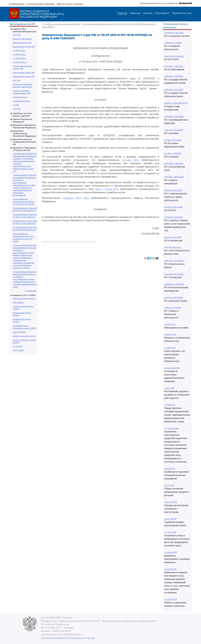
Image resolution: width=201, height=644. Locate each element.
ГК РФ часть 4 (19, 62)
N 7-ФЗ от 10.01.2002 (173, 140)
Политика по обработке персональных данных (68, 638)
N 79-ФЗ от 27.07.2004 (174, 76)
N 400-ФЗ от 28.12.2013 (174, 33)
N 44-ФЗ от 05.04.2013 (174, 274)
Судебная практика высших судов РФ (62, 24)
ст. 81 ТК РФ (169, 388)
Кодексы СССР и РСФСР (24, 295)
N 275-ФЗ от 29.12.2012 (174, 90)
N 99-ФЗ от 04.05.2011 (173, 190)
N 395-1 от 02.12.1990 (173, 308)
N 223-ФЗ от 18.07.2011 (173, 217)
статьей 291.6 (131, 160)
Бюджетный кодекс (22, 39)
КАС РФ (17, 80)
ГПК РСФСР (18, 302)
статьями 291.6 (72, 198)
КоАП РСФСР (19, 332)
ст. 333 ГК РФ (170, 324)
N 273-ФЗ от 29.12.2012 (174, 66)
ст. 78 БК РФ (170, 405)
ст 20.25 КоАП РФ (172, 368)
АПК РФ (17, 35)
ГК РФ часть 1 (19, 50)
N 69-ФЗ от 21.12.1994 (173, 43)
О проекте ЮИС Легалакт (40, 4)
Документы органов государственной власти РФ (25, 142)
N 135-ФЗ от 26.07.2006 (174, 177)
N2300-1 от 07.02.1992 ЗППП (176, 103)
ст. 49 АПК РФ (170, 569)
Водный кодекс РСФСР (24, 299)
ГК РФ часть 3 (19, 58)
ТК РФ (16, 105)
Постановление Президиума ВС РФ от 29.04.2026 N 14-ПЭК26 (24, 202)
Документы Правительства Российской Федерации (24, 133)
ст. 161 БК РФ (170, 469)
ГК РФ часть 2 (19, 54)
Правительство (182, 13)
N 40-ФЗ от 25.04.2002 (174, 56)
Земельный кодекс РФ (24, 76)
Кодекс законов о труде (24, 336)
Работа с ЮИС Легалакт (70, 4)
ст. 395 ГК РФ (170, 348)
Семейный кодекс (21, 101)
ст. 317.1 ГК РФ (170, 335)
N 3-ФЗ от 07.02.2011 (173, 153)
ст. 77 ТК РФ (169, 485)
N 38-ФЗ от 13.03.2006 (174, 130)
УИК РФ (17, 109)
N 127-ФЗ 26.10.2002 (172, 247)
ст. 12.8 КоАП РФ (171, 428)
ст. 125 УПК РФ (170, 519)
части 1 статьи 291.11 (107, 189)
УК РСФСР (18, 346)
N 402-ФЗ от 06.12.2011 (174, 164)
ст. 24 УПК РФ (170, 532)
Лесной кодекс (20, 97)
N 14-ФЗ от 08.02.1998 (173, 207)
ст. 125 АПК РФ (170, 599)
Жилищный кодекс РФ (24, 73)
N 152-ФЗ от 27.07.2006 (174, 261)
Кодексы (135, 13)
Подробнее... (31, 291)
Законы (148, 13)
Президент (162, 13)
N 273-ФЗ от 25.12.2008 (174, 117)
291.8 (86, 198)
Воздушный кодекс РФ (24, 47)
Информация (17, 4)
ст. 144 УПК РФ (171, 502)
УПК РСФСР (18, 350)
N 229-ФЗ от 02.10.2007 (174, 284)
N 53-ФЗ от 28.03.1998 (173, 298)
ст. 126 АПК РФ (170, 552)
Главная (122, 13)
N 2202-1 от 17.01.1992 (173, 237)
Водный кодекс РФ (22, 43)
